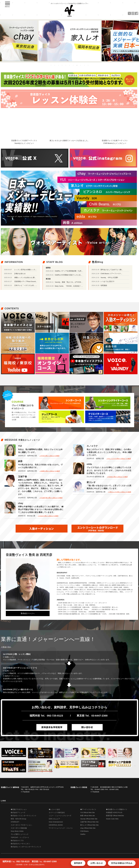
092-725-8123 (55, 716)
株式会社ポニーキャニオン (20, 844)
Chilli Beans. (85, 831)
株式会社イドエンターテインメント (24, 816)
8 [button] (77, 65)
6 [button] (69, 65)
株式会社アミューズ (18, 813)
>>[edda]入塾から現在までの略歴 (117, 477)
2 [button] (55, 65)
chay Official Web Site (88, 828)
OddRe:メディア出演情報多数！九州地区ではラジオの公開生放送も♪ (80, 271)
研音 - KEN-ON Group (18, 819)
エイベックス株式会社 (57, 813)
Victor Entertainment (56, 822)
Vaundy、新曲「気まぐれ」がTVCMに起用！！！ (73, 282)
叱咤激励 (104, 285)
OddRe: (83, 834)
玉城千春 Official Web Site (89, 822)
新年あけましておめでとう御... (112, 270)
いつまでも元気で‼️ (107, 281)
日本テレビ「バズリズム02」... (26, 285)
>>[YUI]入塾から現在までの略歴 (49, 456)
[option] (69, 41)
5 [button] (66, 65)
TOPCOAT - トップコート (20, 838)
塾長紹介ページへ (28, 613)
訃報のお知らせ (20, 274)
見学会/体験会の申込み (122, 863)
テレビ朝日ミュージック (20, 834)
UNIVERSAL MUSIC (56, 825)
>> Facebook (25, 792)
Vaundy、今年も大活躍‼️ (109, 278)
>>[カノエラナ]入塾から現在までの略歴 (119, 459)
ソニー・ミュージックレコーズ (60, 816)
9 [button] (81, 65)
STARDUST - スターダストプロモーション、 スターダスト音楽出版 (22, 825)
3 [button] (58, 65)
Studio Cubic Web (112, 819)
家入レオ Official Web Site (89, 825)
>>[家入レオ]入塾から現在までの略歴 (120, 492)
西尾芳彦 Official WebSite (115, 816)
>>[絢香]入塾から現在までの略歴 (50, 471)
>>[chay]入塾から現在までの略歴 (48, 516)
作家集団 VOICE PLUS (114, 813)
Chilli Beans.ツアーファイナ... (111, 274)
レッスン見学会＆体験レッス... (25, 270)
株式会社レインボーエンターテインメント (26, 847)
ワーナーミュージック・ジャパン (61, 828)
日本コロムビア (54, 819)
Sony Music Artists (17, 831)
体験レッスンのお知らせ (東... (25, 278)
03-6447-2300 (99, 716)
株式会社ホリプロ (17, 841)
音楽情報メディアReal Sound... (26, 281)
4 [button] (62, 65)
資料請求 (78, 863)
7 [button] (73, 65)
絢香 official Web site (87, 816)
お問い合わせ (97, 863)
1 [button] (51, 65)
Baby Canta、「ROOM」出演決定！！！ (70, 286)
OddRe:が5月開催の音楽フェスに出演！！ (70, 275)
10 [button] (84, 65)
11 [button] (88, 65)
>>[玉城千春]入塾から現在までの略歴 (51, 498)
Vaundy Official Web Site (89, 819)
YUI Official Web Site (87, 813)
